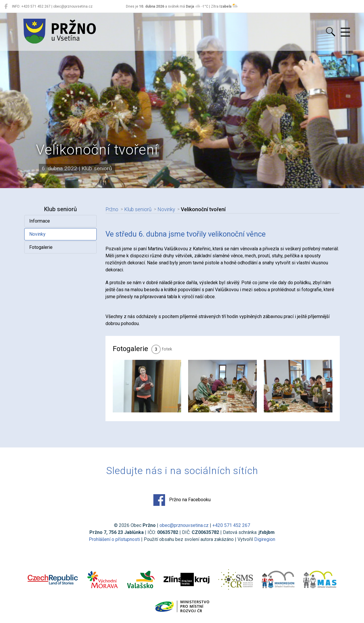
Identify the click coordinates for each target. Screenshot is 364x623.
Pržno (112, 209)
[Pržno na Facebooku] (6, 6)
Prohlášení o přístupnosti (114, 539)
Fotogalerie (41, 247)
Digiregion (265, 539)
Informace (40, 221)
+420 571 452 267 (231, 525)
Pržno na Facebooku (182, 500)
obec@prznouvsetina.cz (184, 525)
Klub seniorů (138, 209)
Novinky (37, 234)
